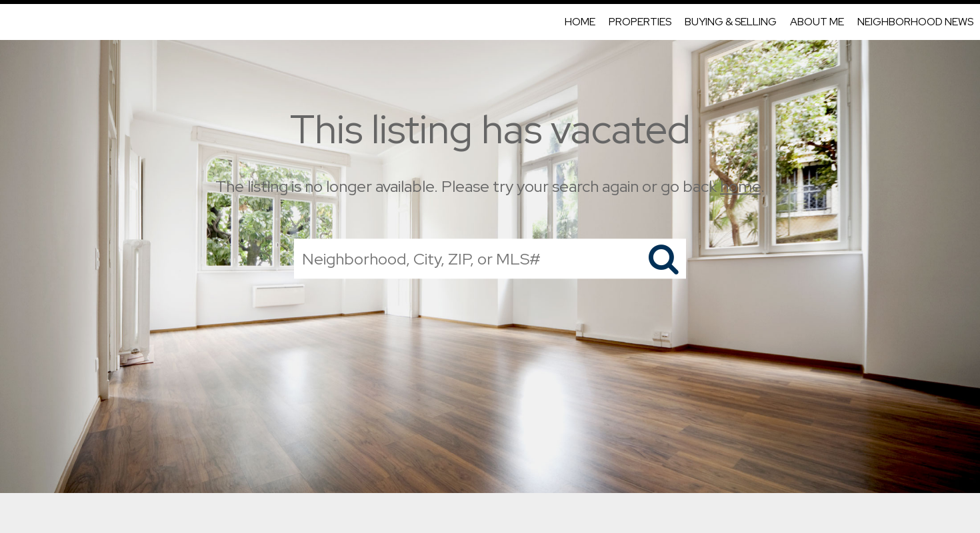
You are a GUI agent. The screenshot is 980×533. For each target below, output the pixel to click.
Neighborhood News (915, 22)
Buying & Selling (731, 22)
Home (580, 22)
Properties (640, 22)
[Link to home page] (17, 22)
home (740, 186)
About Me (817, 22)
